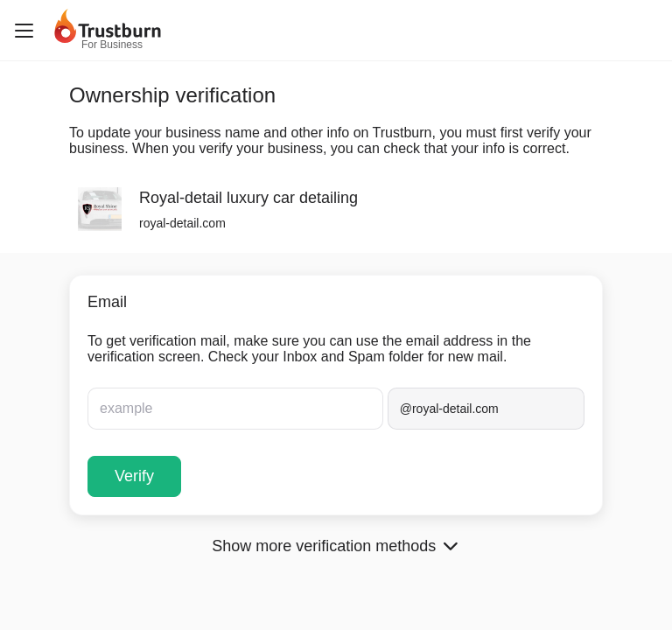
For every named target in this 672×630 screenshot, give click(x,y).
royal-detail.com (182, 223)
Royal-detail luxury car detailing (248, 198)
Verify (134, 476)
